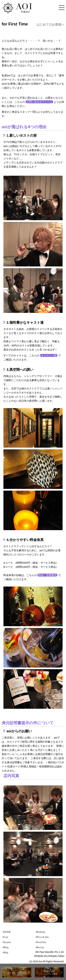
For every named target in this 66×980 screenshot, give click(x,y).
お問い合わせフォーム (39, 102)
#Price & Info (42, 937)
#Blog (5, 947)
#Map (5, 953)
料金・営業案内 (47, 575)
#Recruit (40, 947)
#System (7, 942)
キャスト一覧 (49, 355)
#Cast (5, 937)
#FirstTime (41, 942)
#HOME (7, 932)
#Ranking (40, 932)
